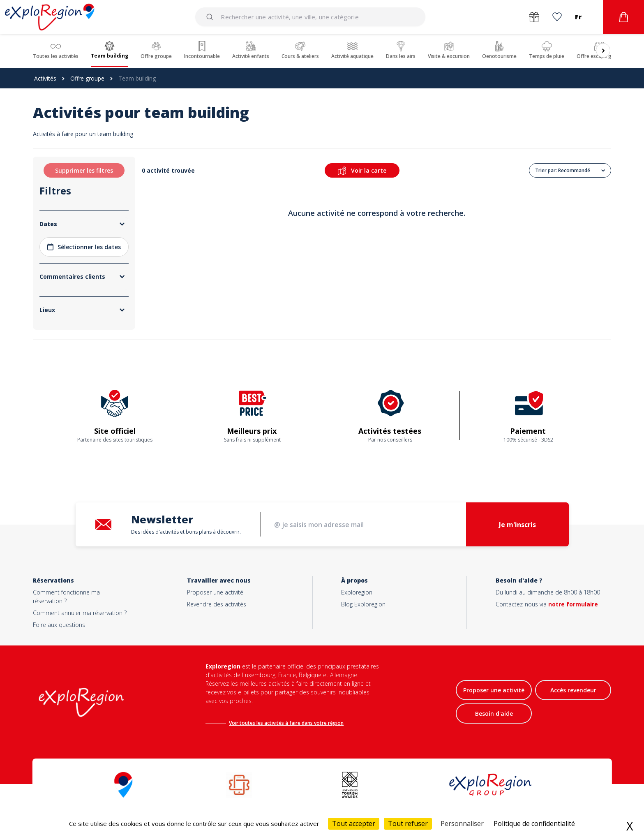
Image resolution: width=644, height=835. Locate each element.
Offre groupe (87, 78)
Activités (45, 78)
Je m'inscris (517, 525)
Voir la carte (362, 171)
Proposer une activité (215, 592)
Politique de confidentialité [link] (534, 823)
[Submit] (211, 17)
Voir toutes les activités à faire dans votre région (286, 723)
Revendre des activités (217, 604)
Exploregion (357, 592)
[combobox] (311, 17)
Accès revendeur (573, 690)
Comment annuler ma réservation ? (80, 613)
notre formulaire (573, 604)
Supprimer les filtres (84, 170)
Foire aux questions (59, 625)
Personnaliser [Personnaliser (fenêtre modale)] (462, 823)
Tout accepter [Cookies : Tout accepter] (354, 823)
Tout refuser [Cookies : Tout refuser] (408, 823)
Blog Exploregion (363, 604)
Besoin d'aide (494, 714)
